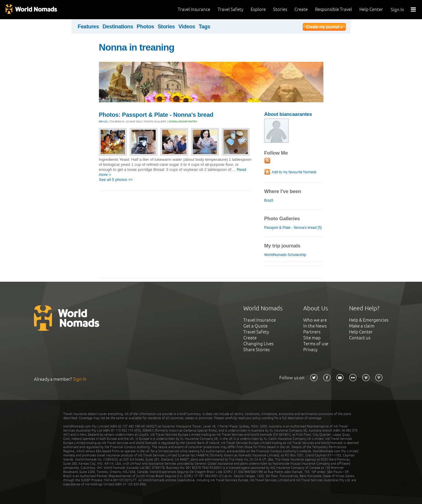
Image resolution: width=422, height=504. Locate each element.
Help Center (371, 9)
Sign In (397, 10)
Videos (187, 27)
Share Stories (256, 350)
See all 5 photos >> (116, 180)
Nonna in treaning (137, 47)
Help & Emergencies (369, 320)
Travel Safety (230, 9)
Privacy (310, 350)
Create (301, 9)
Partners (312, 332)
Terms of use (316, 344)
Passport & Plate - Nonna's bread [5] (293, 228)
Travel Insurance (194, 9)
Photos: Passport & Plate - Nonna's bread (156, 115)
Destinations (118, 27)
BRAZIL (104, 121)
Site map (312, 338)
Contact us (360, 338)
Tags (205, 27)
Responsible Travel (334, 9)
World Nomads (31, 10)
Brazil (269, 200)
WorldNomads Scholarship (285, 255)
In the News (315, 326)
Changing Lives (258, 344)
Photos (145, 27)
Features (88, 27)
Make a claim (362, 326)
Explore (258, 9)
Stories (280, 9)
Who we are (315, 320)
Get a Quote (255, 326)
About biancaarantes (288, 114)
